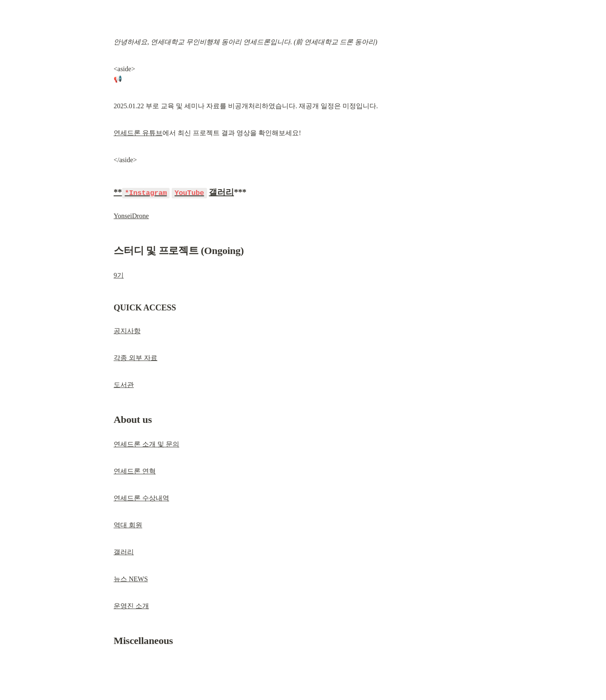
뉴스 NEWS (131, 578)
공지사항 (127, 330)
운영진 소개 (131, 605)
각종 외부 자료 (136, 357)
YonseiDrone (131, 215)
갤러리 (221, 192)
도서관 (124, 384)
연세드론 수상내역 (141, 498)
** (142, 192)
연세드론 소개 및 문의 (146, 444)
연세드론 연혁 (135, 471)
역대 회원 (128, 525)
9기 (119, 275)
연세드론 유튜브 (138, 133)
